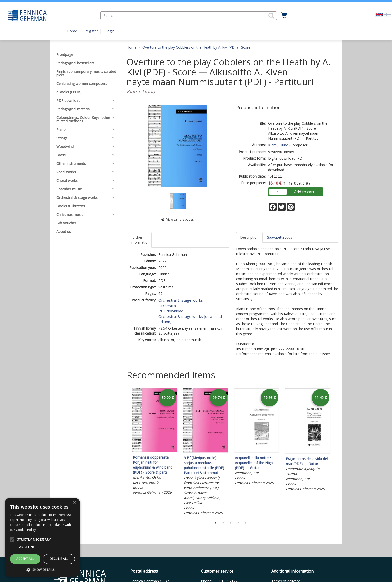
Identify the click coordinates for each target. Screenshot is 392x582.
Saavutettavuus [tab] (280, 237)
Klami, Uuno (278, 145)
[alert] (42, 537)
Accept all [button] (25, 559)
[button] (271, 16)
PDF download (171, 311)
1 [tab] (216, 523)
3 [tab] (231, 523)
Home (72, 31)
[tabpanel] (155, 442)
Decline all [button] (59, 559)
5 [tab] (246, 523)
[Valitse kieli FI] (388, 14)
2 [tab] (223, 523)
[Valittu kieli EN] (379, 14)
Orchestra (167, 306)
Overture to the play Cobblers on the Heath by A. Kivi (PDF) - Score (196, 47)
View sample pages (178, 220)
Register (91, 31)
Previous (125, 452)
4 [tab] (238, 523)
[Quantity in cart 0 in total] (284, 15)
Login (110, 31)
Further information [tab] (140, 240)
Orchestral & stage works (181, 300)
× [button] (74, 503)
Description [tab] (249, 237)
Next (336, 452)
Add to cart (304, 192)
